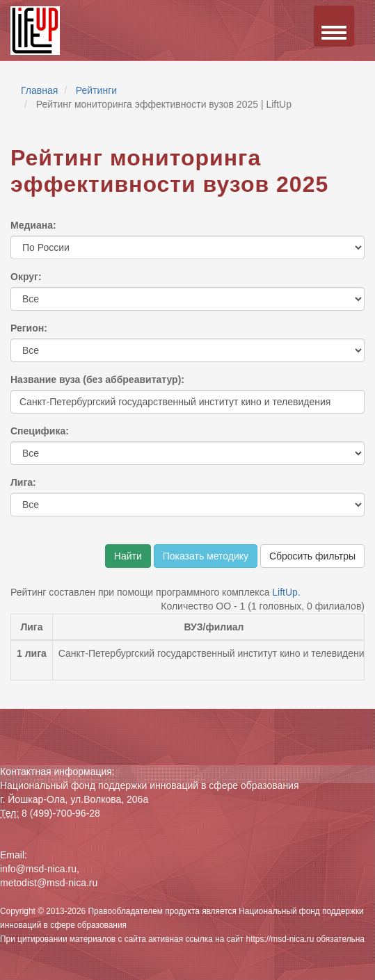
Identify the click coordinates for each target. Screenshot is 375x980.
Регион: (29, 328)
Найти (128, 556)
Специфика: (40, 431)
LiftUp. (286, 592)
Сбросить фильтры (312, 556)
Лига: (23, 482)
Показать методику (206, 556)
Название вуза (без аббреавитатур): (97, 379)
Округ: (26, 277)
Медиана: (33, 225)
